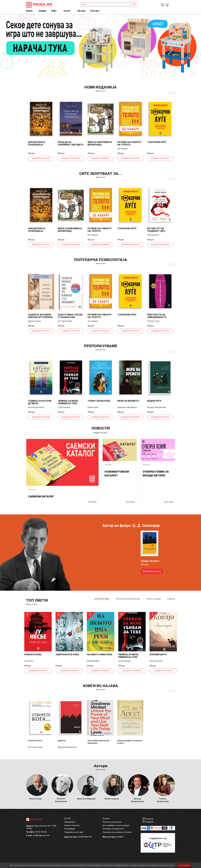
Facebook (149, 819)
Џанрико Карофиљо (127, 407)
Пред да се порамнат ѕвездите (71, 143)
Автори (81, 11)
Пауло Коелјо (156, 661)
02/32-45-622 (41, 832)
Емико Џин (93, 407)
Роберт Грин (153, 321)
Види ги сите (32, 604)
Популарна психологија (128, 599)
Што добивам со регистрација (116, 825)
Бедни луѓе (154, 401)
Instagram (149, 822)
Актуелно (32, 489)
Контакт (95, 11)
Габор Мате (153, 235)
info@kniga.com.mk (41, 835)
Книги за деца (154, 599)
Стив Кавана (64, 407)
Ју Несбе (29, 661)
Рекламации (70, 829)
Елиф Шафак (93, 661)
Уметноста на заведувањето (157, 316)
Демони (62, 741)
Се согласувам (184, 865)
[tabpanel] (100, 45)
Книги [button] (29, 11)
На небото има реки (99, 654)
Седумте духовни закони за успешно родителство (40, 317)
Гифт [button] (54, 11)
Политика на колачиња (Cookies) (117, 832)
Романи (171, 599)
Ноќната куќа (33, 654)
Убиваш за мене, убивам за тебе (68, 402)
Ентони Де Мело (36, 407)
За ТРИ (67, 819)
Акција (42, 11)
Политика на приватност (113, 829)
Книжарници (70, 822)
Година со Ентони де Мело (40, 402)
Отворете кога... (36, 741)
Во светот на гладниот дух (156, 230)
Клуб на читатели (72, 825)
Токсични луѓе (157, 142)
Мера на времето (128, 401)
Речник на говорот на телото (129, 143)
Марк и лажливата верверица (100, 143)
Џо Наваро (123, 149)
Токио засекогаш (99, 401)
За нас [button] (67, 11)
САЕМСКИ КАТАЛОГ (41, 496)
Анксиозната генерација (37, 143)
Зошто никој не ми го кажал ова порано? (70, 317)
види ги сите (100, 91)
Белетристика (102, 599)
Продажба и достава (74, 832)
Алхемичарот (158, 654)
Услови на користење (112, 822)
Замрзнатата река (67, 654)
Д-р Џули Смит (65, 321)
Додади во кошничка (41, 158)
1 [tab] (197, 18)
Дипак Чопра (34, 321)
